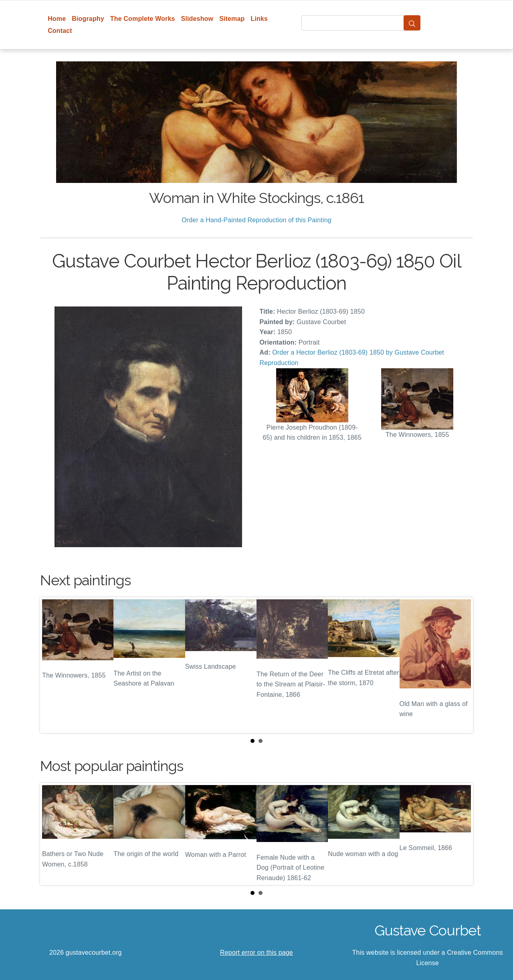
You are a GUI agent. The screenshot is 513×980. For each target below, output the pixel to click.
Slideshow (197, 19)
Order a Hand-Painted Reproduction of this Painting (256, 220)
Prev (53, 665)
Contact (60, 31)
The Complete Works (143, 19)
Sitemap (232, 19)
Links (260, 19)
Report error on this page (256, 953)
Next (460, 665)
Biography (88, 19)
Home (57, 19)
